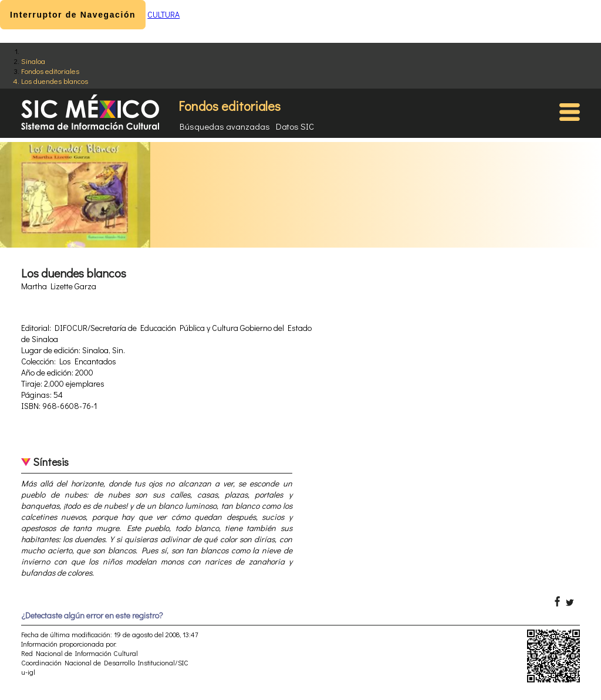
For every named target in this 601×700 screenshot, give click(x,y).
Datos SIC (295, 126)
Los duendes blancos (55, 81)
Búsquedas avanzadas (225, 126)
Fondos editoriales (50, 71)
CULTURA (163, 14)
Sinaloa (33, 61)
